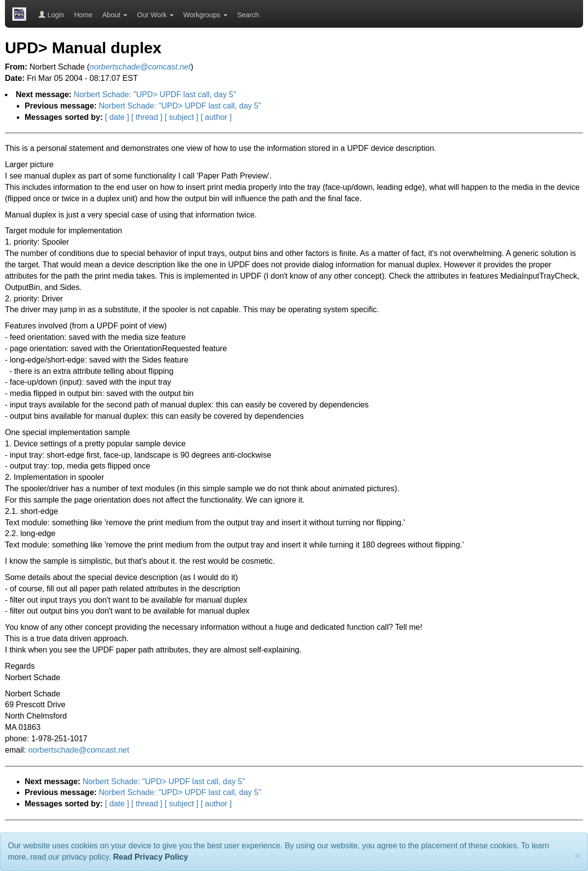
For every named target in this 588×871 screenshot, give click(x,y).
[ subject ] (182, 117)
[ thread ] (147, 117)
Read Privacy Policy (150, 857)
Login (51, 15)
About (115, 15)
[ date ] (117, 117)
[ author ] (216, 117)
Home (83, 15)
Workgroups (205, 15)
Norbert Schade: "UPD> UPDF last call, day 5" (155, 94)
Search (248, 15)
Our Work (155, 15)
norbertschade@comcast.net (79, 750)
